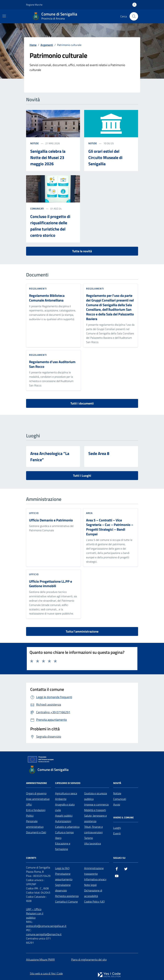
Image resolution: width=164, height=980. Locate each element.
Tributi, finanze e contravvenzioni (93, 830)
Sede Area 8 (99, 453)
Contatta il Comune (66, 902)
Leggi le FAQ (62, 868)
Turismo (89, 838)
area (89, 513)
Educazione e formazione (63, 846)
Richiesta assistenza (67, 896)
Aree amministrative (38, 799)
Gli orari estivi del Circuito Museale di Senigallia (105, 157)
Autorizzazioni (63, 821)
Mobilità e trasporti (95, 810)
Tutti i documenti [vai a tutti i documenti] (82, 403)
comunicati (37, 209)
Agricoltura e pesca (66, 793)
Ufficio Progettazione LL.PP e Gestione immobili (51, 584)
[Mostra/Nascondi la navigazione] (4, 16)
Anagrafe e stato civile (65, 807)
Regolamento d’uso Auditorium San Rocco (52, 364)
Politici (30, 816)
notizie (35, 143)
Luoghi (117, 828)
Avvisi (117, 804)
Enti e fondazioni (36, 810)
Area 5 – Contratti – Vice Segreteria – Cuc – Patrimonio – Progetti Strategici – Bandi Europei (110, 527)
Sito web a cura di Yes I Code (46, 973)
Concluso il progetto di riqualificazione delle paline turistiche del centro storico (50, 226)
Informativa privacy (95, 879)
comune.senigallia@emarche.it (44, 934)
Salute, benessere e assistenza (95, 818)
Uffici (29, 804)
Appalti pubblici (64, 816)
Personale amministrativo (35, 824)
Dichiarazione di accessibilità (93, 893)
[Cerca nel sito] (134, 16)
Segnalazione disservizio (63, 888)
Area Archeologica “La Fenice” (50, 457)
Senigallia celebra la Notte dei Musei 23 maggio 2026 (48, 157)
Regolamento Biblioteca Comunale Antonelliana (47, 298)
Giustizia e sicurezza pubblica (96, 796)
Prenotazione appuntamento (64, 876)
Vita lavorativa (93, 843)
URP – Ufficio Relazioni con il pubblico (35, 913)
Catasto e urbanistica (67, 827)
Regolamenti (38, 289)
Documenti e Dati (36, 832)
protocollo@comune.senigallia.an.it (46, 926)
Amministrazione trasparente (94, 871)
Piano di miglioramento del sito (89, 959)
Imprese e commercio (96, 804)
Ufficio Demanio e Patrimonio (51, 520)
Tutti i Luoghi (82, 476)
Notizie (117, 793)
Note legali (90, 885)
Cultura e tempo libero (64, 835)
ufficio (34, 513)
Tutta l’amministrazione (82, 631)
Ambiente (61, 799)
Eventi (117, 833)
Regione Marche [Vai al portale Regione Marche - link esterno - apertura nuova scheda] (34, 5)
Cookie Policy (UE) (94, 902)
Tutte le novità (82, 251)
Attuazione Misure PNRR (40, 959)
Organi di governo (36, 793)
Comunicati (120, 799)
